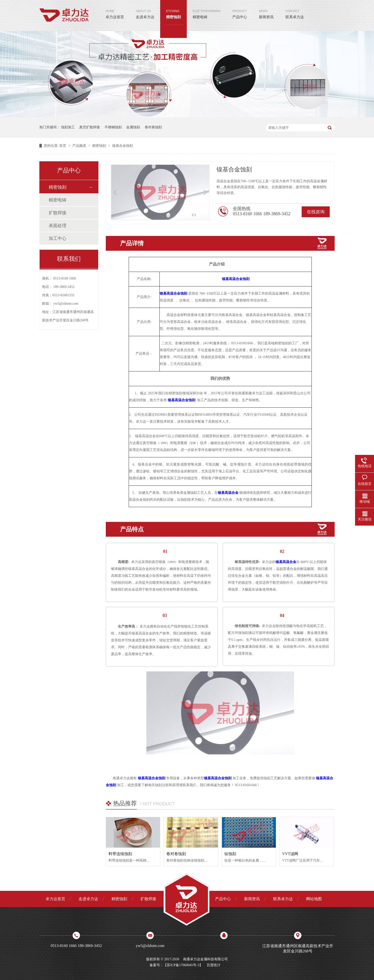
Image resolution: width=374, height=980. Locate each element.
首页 (63, 146)
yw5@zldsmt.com (66, 304)
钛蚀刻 (230, 854)
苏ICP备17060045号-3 (183, 965)
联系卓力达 (295, 9)
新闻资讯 (266, 9)
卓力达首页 (115, 9)
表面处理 (58, 226)
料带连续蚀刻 (120, 854)
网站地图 (314, 899)
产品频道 (80, 146)
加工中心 (58, 238)
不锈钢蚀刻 (113, 127)
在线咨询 (316, 212)
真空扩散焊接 (90, 127)
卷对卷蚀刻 (153, 127)
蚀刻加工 (68, 127)
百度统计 (214, 965)
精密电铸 (207, 9)
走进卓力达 (145, 9)
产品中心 (240, 9)
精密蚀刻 (173, 9)
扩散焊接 (58, 213)
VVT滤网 (290, 854)
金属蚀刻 (133, 127)
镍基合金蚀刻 (123, 146)
